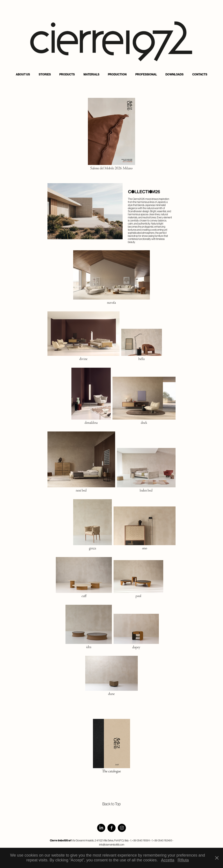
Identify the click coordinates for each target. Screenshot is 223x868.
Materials (91, 74)
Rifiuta (183, 860)
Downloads (174, 74)
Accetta (168, 860)
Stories (45, 74)
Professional (146, 74)
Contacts (200, 74)
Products (67, 74)
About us (23, 74)
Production (117, 74)
